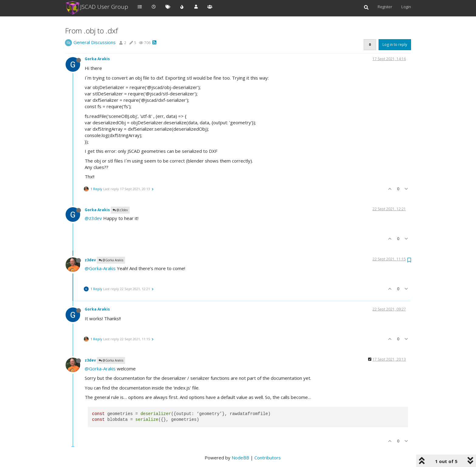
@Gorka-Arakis (100, 268)
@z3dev (120, 210)
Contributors (268, 458)
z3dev (90, 260)
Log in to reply (395, 45)
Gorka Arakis (97, 59)
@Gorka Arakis (111, 260)
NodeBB (240, 458)
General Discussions (95, 42)
